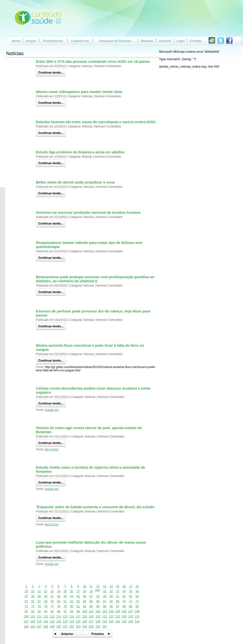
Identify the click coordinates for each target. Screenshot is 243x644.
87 (118, 606)
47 (91, 596)
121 (105, 616)
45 (78, 596)
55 (26, 601)
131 (52, 621)
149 (52, 627)
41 (52, 596)
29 (91, 591)
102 (98, 611)
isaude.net (51, 410)
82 (85, 606)
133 (65, 621)
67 (105, 601)
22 (46, 591)
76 (46, 606)
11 (91, 586)
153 (78, 627)
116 (72, 616)
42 (59, 596)
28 (85, 591)
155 (91, 627)
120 (98, 616)
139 (105, 621)
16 (124, 586)
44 (72, 596)
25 (65, 591)
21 (39, 591)
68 (111, 601)
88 (124, 606)
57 (39, 601)
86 (111, 606)
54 (137, 596)
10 (85, 586)
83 (91, 606)
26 (72, 591)
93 (39, 611)
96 (59, 611)
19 (26, 591)
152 (72, 627)
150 (59, 627)
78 (59, 606)
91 (26, 611)
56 (33, 601)
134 (72, 621)
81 (78, 606)
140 (111, 621)
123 (118, 616)
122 (111, 616)
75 (39, 606)
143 (131, 621)
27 (78, 591)
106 (124, 611)
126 (137, 616)
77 (52, 606)
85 (105, 606)
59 (52, 601)
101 (91, 611)
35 (131, 591)
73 (26, 606)
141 (118, 621)
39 (39, 596)
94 (46, 611)
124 (124, 616)
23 (52, 591)
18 (137, 586)
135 (78, 621)
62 (72, 601)
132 (59, 621)
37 (26, 596)
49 (105, 596)
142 (124, 621)
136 (85, 621)
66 (98, 601)
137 (91, 621)
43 (65, 596)
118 (85, 616)
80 (72, 606)
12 (98, 586)
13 (105, 586)
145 (26, 627)
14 (111, 586)
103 (105, 611)
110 (33, 616)
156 (98, 627)
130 (46, 621)
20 (33, 591)
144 (137, 621)
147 (39, 627)
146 (33, 627)
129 (39, 621)
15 (118, 586)
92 (33, 611)
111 (39, 616)
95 (52, 611)
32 (111, 591)
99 (78, 611)
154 (85, 627)
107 (131, 611)
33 (118, 591)
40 (46, 596)
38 (33, 596)
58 (46, 601)
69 (118, 601)
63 (78, 601)
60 (59, 601)
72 (137, 601)
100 (85, 611)
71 (131, 601)
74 (33, 606)
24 (59, 591)
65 (91, 601)
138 (98, 621)
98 (72, 611)
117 (78, 616)
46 (85, 596)
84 (98, 606)
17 (131, 586)
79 (65, 606)
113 (52, 616)
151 (65, 627)
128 (33, 621)
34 (124, 591)
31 (105, 591)
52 (124, 596)
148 (46, 627)
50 (111, 596)
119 (91, 616)
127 (26, 621)
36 (137, 591)
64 (85, 601)
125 (131, 616)
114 (59, 616)
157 (105, 627)
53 (131, 596)
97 (65, 611)
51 (118, 596)
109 (26, 616)
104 (111, 611)
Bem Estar (52, 449)
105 (118, 611)
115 (65, 616)
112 (46, 616)
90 (137, 606)
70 (124, 601)
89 (131, 606)
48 (98, 596)
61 (65, 601)
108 (137, 611)
